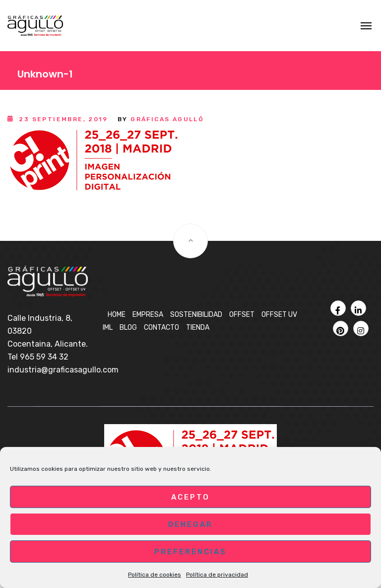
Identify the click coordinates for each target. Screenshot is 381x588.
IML (108, 328)
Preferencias (190, 552)
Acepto (190, 497)
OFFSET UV (279, 315)
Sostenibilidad (196, 315)
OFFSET (242, 315)
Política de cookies (155, 575)
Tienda (198, 328)
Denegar (190, 524)
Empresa (148, 315)
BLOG (128, 328)
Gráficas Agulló (167, 119)
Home (117, 315)
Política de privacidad (217, 575)
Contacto (161, 328)
